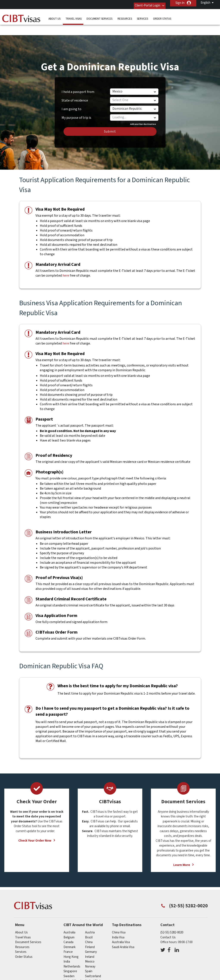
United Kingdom (74, 968)
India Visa (118, 924)
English (205, 3)
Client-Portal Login (143, 3)
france (68, 939)
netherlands (72, 953)
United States (95, 968)
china (89, 929)
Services (143, 16)
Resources (125, 16)
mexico (90, 948)
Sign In (180, 3)
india (67, 948)
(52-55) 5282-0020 (172, 919)
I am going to (71, 96)
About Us (54, 16)
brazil (89, 924)
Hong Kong (71, 943)
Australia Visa (121, 929)
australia (69, 919)
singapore (70, 958)
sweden (69, 963)
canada (68, 929)
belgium (69, 924)
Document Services (99, 16)
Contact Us (168, 924)
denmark (70, 934)
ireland (90, 943)
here (66, 262)
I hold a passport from (78, 78)
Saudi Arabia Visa (123, 934)
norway (90, 953)
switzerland (93, 963)
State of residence (75, 87)
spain (89, 958)
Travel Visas (74, 16)
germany (91, 939)
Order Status (162, 16)
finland (90, 934)
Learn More (182, 852)
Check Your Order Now (35, 827)
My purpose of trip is (76, 103)
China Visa (119, 919)
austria (90, 919)
